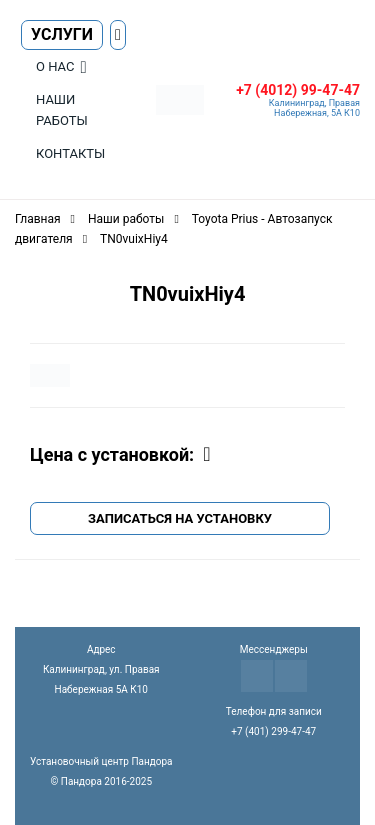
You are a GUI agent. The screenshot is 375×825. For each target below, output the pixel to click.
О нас (55, 66)
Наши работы (62, 110)
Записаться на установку (180, 518)
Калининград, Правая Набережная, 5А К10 (314, 108)
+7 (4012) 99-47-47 (298, 90)
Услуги (62, 34)
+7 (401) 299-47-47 (273, 731)
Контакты (70, 153)
